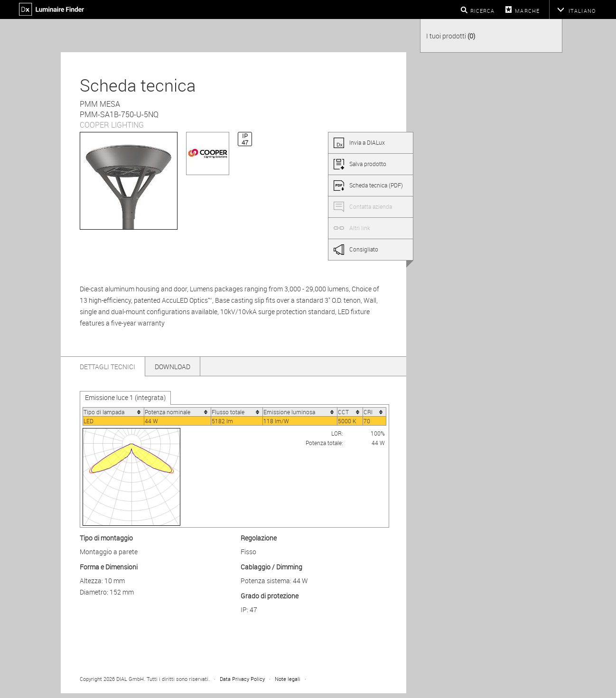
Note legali (288, 679)
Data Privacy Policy (242, 679)
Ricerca (483, 11)
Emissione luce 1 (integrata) (125, 397)
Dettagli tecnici (107, 367)
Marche (527, 11)
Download (173, 367)
